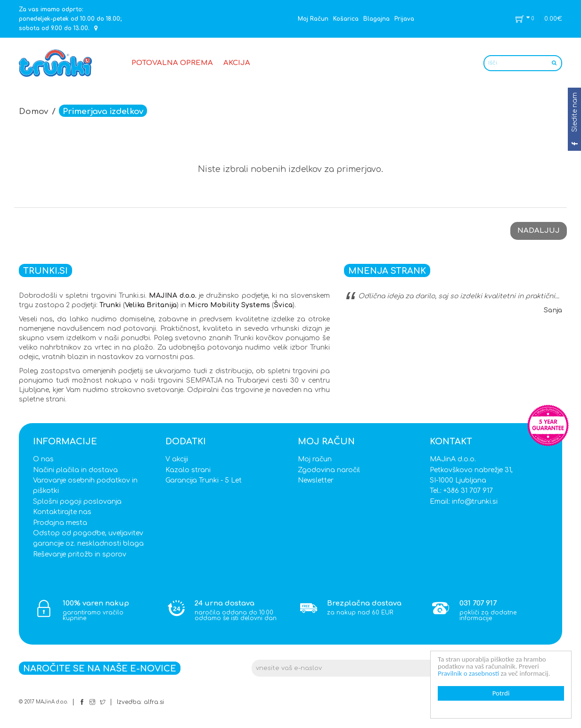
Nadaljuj (539, 231)
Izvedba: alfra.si (140, 702)
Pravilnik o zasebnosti (469, 673)
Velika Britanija (151, 305)
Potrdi (502, 693)
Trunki (110, 305)
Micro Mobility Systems (229, 305)
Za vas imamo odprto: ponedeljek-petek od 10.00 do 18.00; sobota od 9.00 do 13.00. (70, 19)
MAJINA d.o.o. (173, 296)
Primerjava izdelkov (103, 111)
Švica (283, 305)
